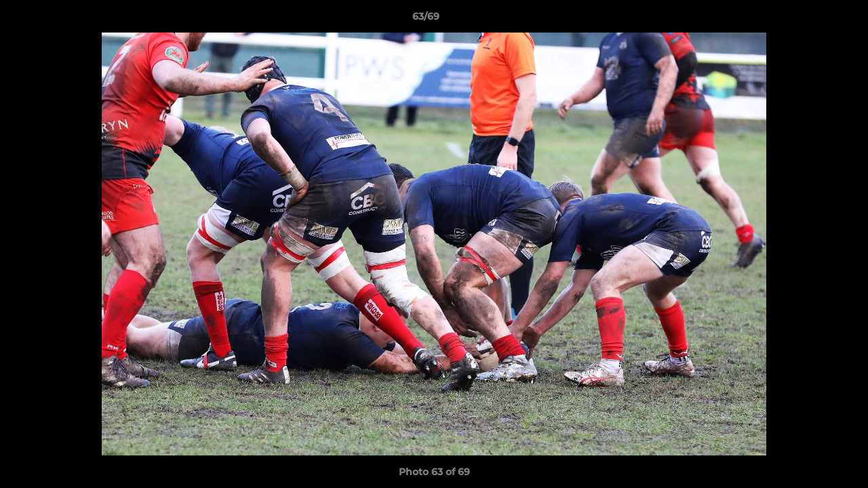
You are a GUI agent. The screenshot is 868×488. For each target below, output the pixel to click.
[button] (811, 20)
